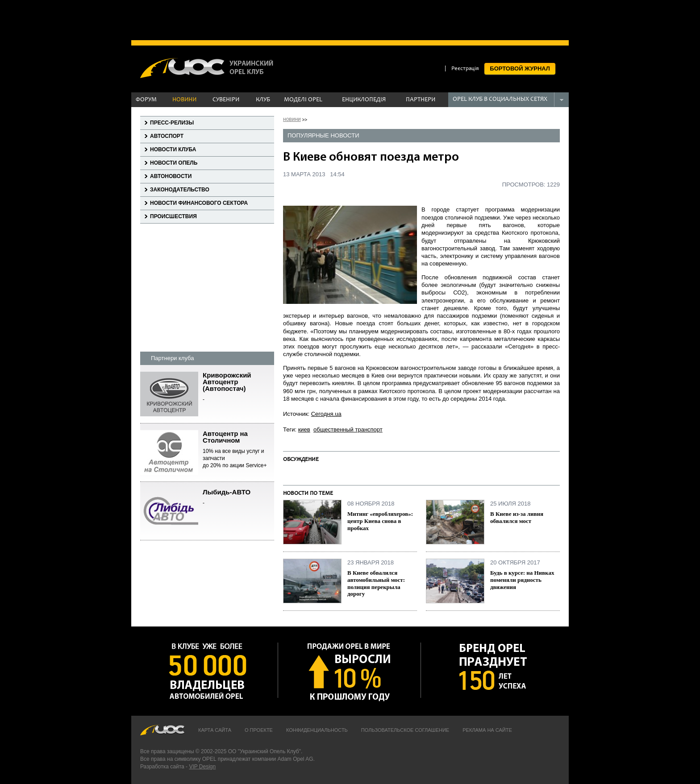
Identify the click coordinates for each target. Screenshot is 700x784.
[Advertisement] (350, 20)
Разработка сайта (162, 767)
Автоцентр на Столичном (238, 450)
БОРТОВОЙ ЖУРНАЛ (520, 68)
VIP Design (202, 767)
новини (292, 119)
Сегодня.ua (326, 414)
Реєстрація (465, 69)
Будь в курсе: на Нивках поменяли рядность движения (522, 580)
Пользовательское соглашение (405, 730)
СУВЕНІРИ (226, 100)
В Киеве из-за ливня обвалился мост (517, 517)
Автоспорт (167, 136)
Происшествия (173, 216)
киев (304, 429)
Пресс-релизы (172, 123)
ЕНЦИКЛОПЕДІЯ (364, 100)
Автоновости (171, 176)
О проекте (259, 730)
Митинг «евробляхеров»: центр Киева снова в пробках (380, 521)
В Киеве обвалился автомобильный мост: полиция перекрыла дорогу (376, 583)
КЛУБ (263, 100)
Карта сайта (215, 730)
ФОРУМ (146, 100)
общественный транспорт (348, 429)
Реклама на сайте (487, 730)
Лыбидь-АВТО (238, 498)
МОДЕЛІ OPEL (303, 100)
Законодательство (180, 190)
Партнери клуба (172, 358)
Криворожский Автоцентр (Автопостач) (238, 388)
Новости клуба (173, 149)
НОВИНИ (184, 100)
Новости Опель (174, 163)
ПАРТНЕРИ (421, 100)
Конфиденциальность (317, 730)
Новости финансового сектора (199, 203)
